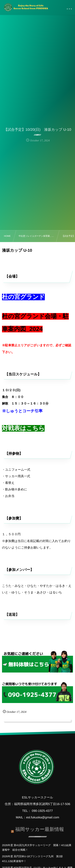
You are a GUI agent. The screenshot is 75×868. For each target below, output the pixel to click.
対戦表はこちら (23, 428)
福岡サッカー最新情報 (40, 828)
